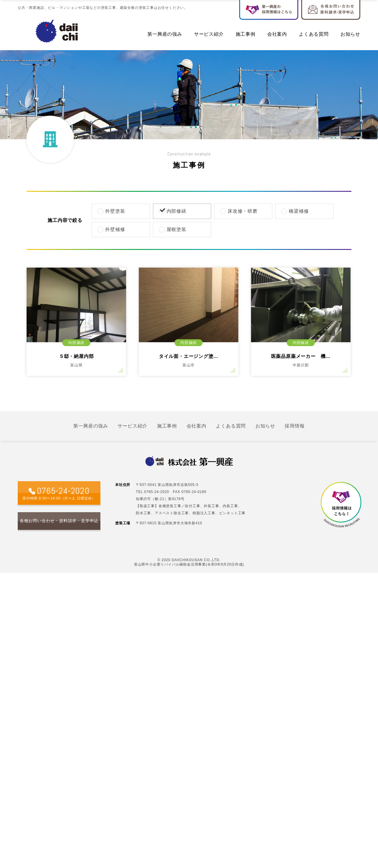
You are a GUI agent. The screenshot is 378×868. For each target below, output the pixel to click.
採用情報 (295, 426)
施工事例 (246, 34)
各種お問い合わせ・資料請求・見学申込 (59, 521)
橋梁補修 (295, 211)
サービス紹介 (209, 34)
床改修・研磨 (239, 211)
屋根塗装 (173, 229)
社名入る (57, 31)
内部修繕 (173, 211)
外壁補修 (112, 229)
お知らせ (350, 34)
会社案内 (277, 34)
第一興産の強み (165, 34)
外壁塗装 (112, 211)
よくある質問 (314, 34)
